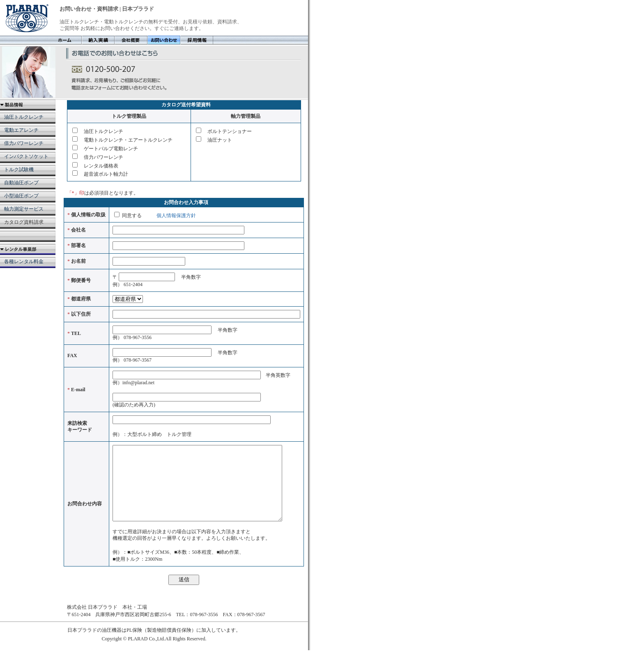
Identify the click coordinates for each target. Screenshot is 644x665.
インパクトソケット (26, 156)
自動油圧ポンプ (21, 183)
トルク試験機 (19, 170)
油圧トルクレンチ (24, 117)
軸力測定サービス (24, 209)
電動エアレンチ (21, 130)
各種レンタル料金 (24, 261)
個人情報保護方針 (175, 216)
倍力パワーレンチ (24, 143)
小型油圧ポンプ (21, 196)
